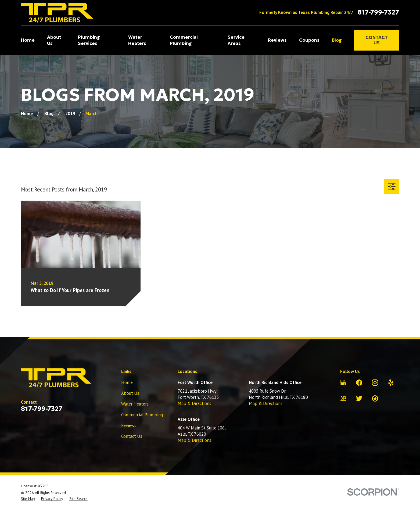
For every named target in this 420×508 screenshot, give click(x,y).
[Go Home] (27, 113)
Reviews (129, 425)
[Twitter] (359, 398)
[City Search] (375, 398)
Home (127, 382)
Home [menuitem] (28, 40)
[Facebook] (359, 383)
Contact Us (377, 40)
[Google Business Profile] (343, 383)
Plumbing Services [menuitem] (89, 40)
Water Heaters (135, 404)
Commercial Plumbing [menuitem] (184, 40)
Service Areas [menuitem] (236, 40)
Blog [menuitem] (337, 40)
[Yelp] (391, 383)
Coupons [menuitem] (309, 40)
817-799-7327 (378, 13)
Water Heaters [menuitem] (137, 40)
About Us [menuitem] (54, 40)
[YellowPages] (343, 398)
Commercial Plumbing (142, 415)
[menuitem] (28, 499)
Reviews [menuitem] (277, 40)
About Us (130, 393)
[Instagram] (375, 383)
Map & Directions (194, 403)
